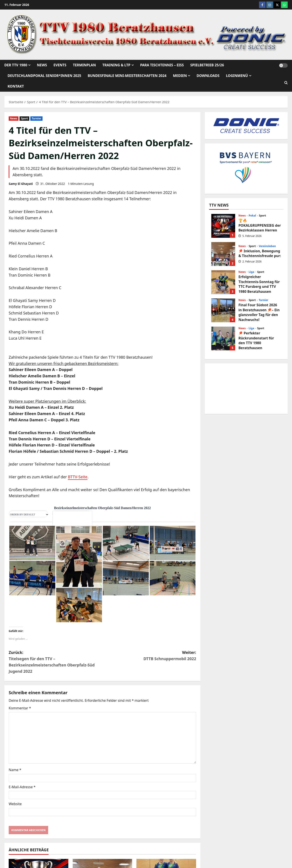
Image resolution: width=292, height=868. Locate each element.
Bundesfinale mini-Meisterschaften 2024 (127, 76)
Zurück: (56, 662)
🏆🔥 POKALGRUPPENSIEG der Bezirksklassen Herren (223, 226)
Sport (24, 118)
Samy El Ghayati (21, 184)
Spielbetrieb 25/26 (207, 65)
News (42, 65)
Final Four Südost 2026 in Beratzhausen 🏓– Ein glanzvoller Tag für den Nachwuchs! (223, 310)
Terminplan (84, 65)
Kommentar (20, 708)
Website (15, 804)
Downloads (208, 76)
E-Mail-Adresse (22, 787)
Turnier (36, 118)
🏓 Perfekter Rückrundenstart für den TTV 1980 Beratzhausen (223, 339)
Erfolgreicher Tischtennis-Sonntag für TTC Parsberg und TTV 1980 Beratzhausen (223, 282)
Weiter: (149, 656)
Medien (180, 76)
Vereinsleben (267, 246)
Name (15, 770)
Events (60, 65)
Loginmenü (237, 76)
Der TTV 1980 (16, 65)
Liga (252, 272)
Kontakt (16, 86)
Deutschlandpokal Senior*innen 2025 (44, 76)
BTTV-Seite (78, 477)
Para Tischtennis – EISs (162, 65)
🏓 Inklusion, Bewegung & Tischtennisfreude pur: (223, 254)
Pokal (253, 216)
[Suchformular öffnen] (286, 83)
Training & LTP (116, 65)
